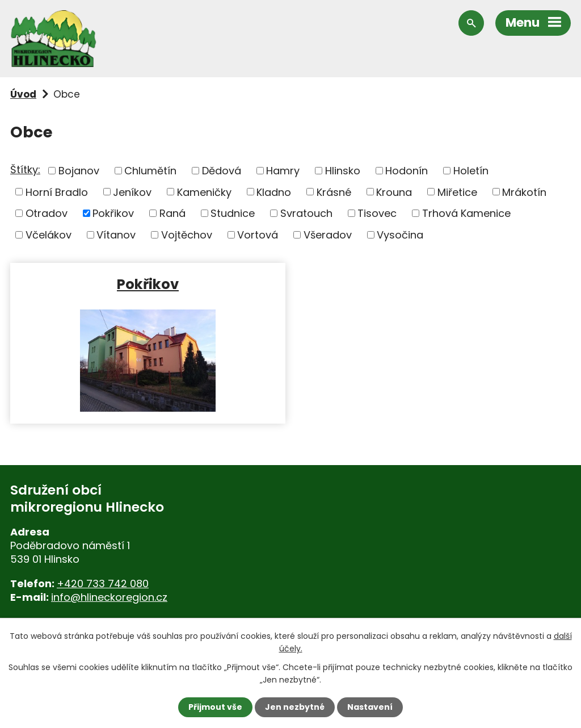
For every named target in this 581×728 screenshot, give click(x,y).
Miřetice (457, 192)
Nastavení (370, 707)
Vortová (258, 235)
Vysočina (400, 235)
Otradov (47, 213)
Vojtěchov (187, 235)
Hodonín (407, 171)
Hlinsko (343, 171)
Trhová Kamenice (466, 213)
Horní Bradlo (57, 192)
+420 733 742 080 (103, 583)
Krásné (334, 192)
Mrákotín (524, 192)
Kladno (274, 192)
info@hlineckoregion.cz (109, 597)
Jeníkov (132, 192)
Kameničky (204, 192)
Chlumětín (150, 171)
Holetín (471, 171)
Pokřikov (113, 213)
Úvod (23, 94)
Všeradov (328, 235)
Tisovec (377, 213)
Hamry (283, 171)
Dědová (222, 171)
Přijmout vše (215, 707)
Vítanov (116, 235)
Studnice (233, 213)
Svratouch (306, 213)
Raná (172, 213)
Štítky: (25, 170)
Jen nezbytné (295, 707)
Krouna (394, 192)
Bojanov (79, 171)
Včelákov (49, 235)
